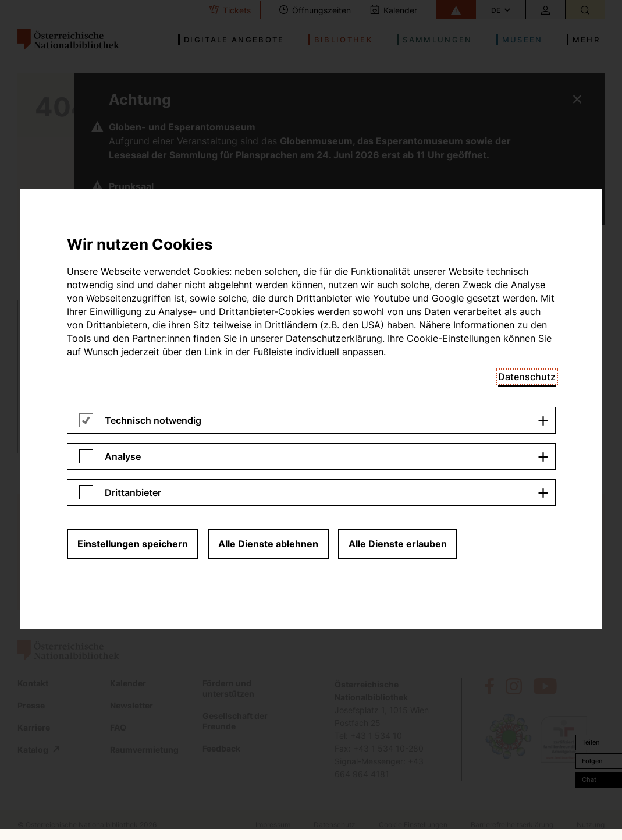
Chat (589, 779)
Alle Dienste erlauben (398, 201)
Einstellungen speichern (133, 201)
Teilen (591, 742)
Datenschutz (527, 34)
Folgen (592, 761)
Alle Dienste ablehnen (268, 201)
